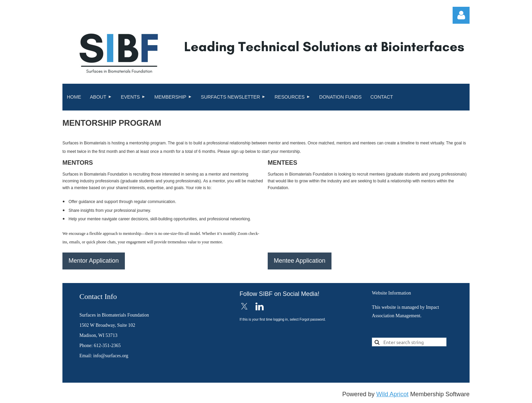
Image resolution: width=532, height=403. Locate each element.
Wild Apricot (392, 394)
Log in (461, 15)
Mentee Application (300, 261)
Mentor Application (94, 261)
